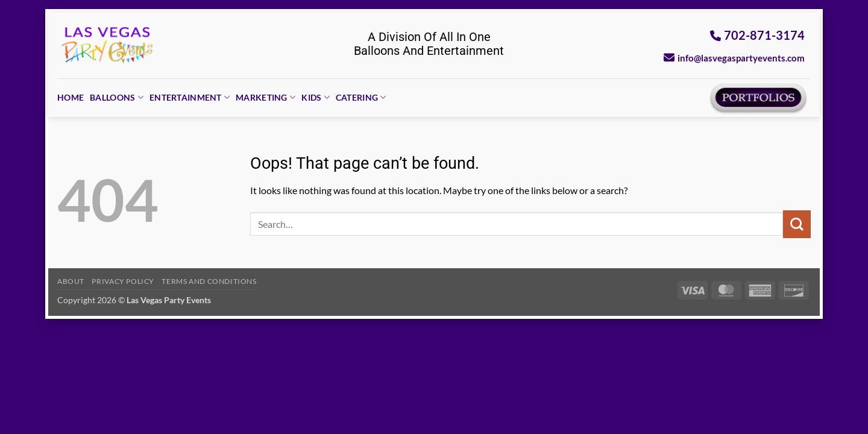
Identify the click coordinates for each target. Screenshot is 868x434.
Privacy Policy (123, 281)
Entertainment (190, 97)
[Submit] (797, 224)
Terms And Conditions (209, 281)
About (71, 281)
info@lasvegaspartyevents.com (734, 58)
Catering (361, 97)
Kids (316, 97)
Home (71, 97)
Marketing (266, 97)
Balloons (117, 97)
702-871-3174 (757, 35)
